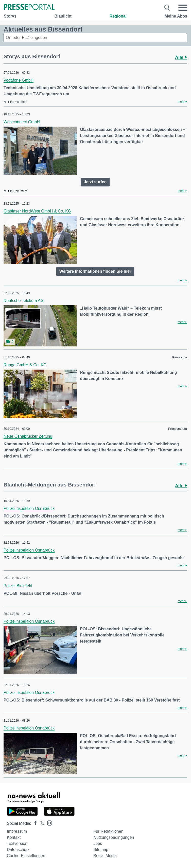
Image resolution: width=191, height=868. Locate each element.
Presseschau (178, 429)
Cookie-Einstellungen (26, 856)
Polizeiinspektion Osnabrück (29, 508)
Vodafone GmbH (19, 80)
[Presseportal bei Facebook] (34, 823)
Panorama (180, 357)
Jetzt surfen (95, 182)
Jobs (98, 843)
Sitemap (101, 850)
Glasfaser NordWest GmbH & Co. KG (37, 211)
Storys (10, 16)
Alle (181, 57)
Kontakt (14, 837)
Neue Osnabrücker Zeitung (28, 436)
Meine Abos (176, 16)
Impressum (17, 831)
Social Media (105, 856)
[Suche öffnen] (167, 8)
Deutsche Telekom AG (24, 301)
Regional (118, 16)
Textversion (17, 843)
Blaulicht (63, 16)
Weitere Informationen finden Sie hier (95, 271)
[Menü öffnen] (183, 8)
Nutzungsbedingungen (114, 837)
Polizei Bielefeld (18, 586)
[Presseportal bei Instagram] (48, 823)
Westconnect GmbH (22, 122)
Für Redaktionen (108, 831)
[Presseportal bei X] (40, 823)
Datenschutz (18, 850)
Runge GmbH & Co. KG (25, 365)
